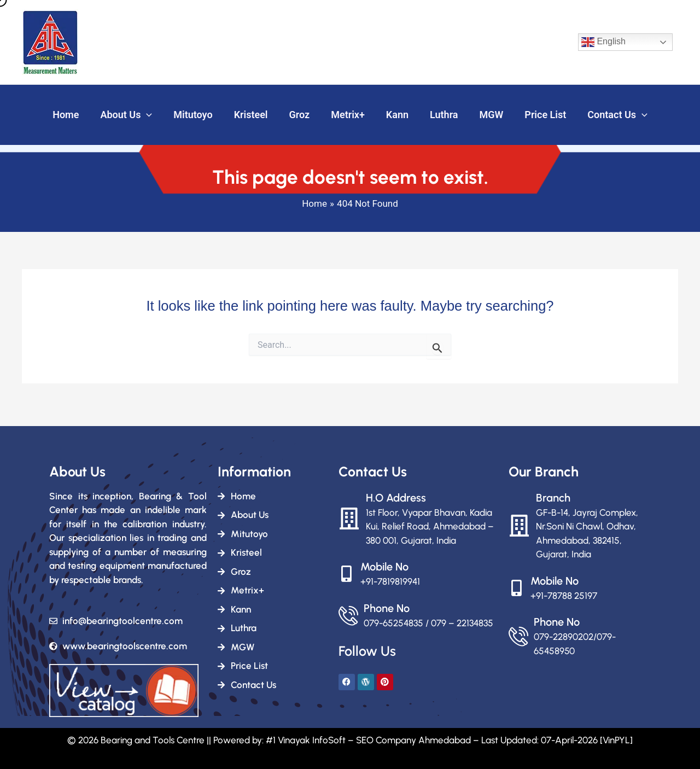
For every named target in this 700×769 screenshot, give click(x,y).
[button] (153, 115)
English (603, 42)
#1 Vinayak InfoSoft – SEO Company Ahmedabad (368, 740)
